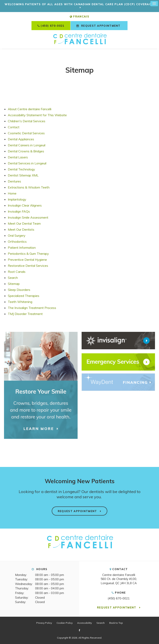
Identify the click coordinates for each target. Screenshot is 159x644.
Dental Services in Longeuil (27, 163)
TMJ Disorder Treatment (25, 314)
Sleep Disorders (19, 290)
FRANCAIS (79, 16)
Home (12, 193)
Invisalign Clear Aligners (25, 205)
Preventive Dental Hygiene (27, 260)
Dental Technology (21, 169)
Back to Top (116, 623)
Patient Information (22, 248)
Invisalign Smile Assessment (28, 217)
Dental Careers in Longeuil (27, 145)
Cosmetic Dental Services (26, 133)
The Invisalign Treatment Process (32, 308)
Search (13, 278)
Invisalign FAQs (19, 211)
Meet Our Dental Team (24, 223)
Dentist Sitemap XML (23, 175)
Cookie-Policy (65, 623)
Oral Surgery (17, 235)
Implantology (17, 199)
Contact (14, 127)
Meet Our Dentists (21, 229)
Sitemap (14, 284)
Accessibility (85, 623)
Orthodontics (17, 241)
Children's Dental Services (27, 121)
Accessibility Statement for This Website (37, 115)
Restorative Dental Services (28, 266)
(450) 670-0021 (53, 26)
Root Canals (17, 272)
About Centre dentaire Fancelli (30, 109)
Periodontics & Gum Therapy (28, 254)
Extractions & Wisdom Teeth (29, 187)
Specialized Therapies (24, 296)
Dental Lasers (18, 157)
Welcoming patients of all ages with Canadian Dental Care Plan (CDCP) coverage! (79, 4)
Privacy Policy (44, 623)
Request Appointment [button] (101, 26)
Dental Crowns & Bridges (26, 151)
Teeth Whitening (20, 302)
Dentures (14, 181)
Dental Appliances (21, 139)
